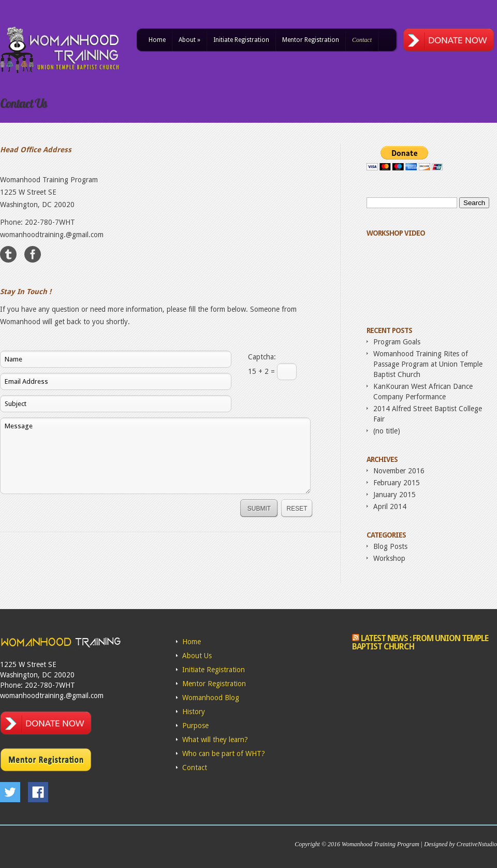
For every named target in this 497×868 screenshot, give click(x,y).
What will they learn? (215, 740)
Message (155, 456)
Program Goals (397, 342)
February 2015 (397, 483)
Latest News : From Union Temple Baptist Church (420, 642)
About (189, 40)
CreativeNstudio (477, 844)
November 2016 (399, 471)
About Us (197, 656)
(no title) (387, 431)
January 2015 (394, 495)
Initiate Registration (241, 40)
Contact (362, 40)
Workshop (389, 558)
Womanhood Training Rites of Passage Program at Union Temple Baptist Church (428, 364)
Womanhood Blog (211, 698)
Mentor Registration (311, 40)
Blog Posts (390, 546)
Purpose (195, 726)
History (194, 712)
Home (157, 40)
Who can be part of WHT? (224, 754)
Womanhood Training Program (381, 844)
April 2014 (390, 507)
